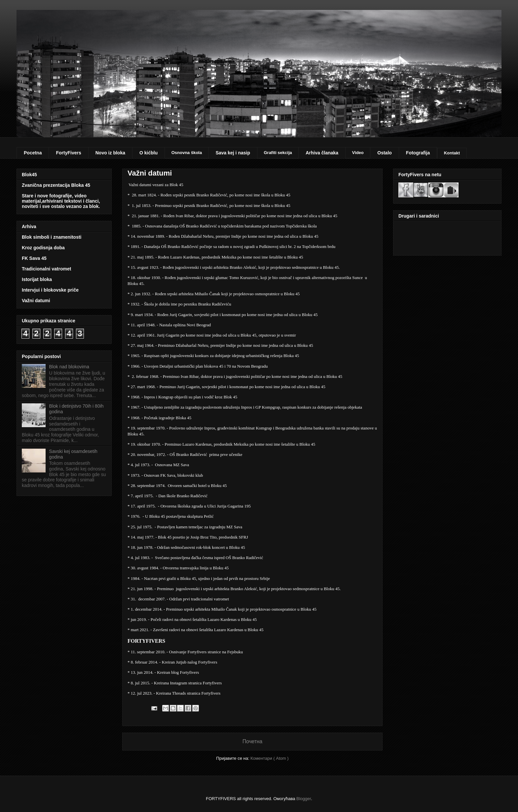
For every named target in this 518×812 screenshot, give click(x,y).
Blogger (304, 799)
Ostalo (385, 153)
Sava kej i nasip (233, 153)
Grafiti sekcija (278, 153)
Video (358, 153)
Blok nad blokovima (69, 367)
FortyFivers (68, 153)
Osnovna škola (187, 153)
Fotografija (418, 153)
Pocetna (33, 153)
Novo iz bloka (110, 153)
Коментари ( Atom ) (270, 758)
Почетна (252, 741)
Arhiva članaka (322, 153)
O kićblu (148, 153)
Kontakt (452, 153)
